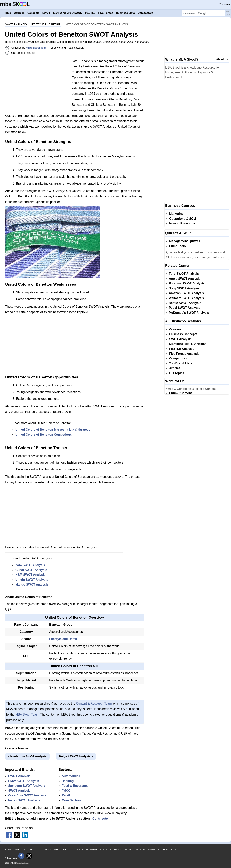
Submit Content (181, 393)
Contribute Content (85, 849)
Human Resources (183, 223)
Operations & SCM (183, 219)
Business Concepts (183, 334)
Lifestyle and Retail (63, 639)
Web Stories (169, 849)
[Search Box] (203, 13)
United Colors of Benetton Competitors (44, 435)
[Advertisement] (37, 85)
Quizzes (128, 849)
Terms (47, 849)
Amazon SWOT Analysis (186, 293)
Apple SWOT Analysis (185, 279)
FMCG (66, 791)
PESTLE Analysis (182, 349)
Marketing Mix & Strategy (187, 344)
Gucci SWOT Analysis (31, 570)
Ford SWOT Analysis (184, 274)
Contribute (100, 819)
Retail (66, 795)
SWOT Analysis (19, 776)
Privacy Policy (62, 849)
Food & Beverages (75, 786)
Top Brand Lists (181, 363)
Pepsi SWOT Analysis (185, 308)
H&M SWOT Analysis (31, 575)
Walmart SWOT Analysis (186, 298)
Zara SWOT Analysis (30, 565)
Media (117, 849)
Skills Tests (177, 246)
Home (8, 849)
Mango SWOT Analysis (32, 585)
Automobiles (71, 776)
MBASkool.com (22, 863)
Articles (175, 368)
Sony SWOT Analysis (184, 288)
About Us (222, 59)
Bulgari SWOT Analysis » (76, 756)
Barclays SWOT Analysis (187, 283)
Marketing (176, 214)
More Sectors (71, 800)
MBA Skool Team (37, 48)
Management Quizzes (185, 241)
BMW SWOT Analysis (24, 781)
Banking (68, 781)
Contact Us (34, 849)
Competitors (178, 358)
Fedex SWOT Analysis (24, 800)
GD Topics (177, 373)
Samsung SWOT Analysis (27, 786)
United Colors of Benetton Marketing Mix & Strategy (53, 430)
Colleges (106, 849)
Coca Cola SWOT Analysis (27, 795)
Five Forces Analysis (184, 354)
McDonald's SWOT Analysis (189, 313)
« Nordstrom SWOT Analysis (27, 756)
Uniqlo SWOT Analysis (32, 580)
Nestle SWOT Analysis (185, 303)
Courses (224, 4)
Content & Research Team (94, 703)
